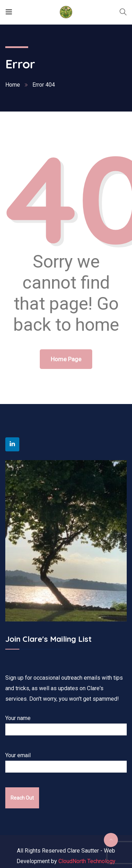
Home (13, 85)
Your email (68, 762)
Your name (68, 725)
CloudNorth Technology (87, 861)
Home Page (66, 359)
